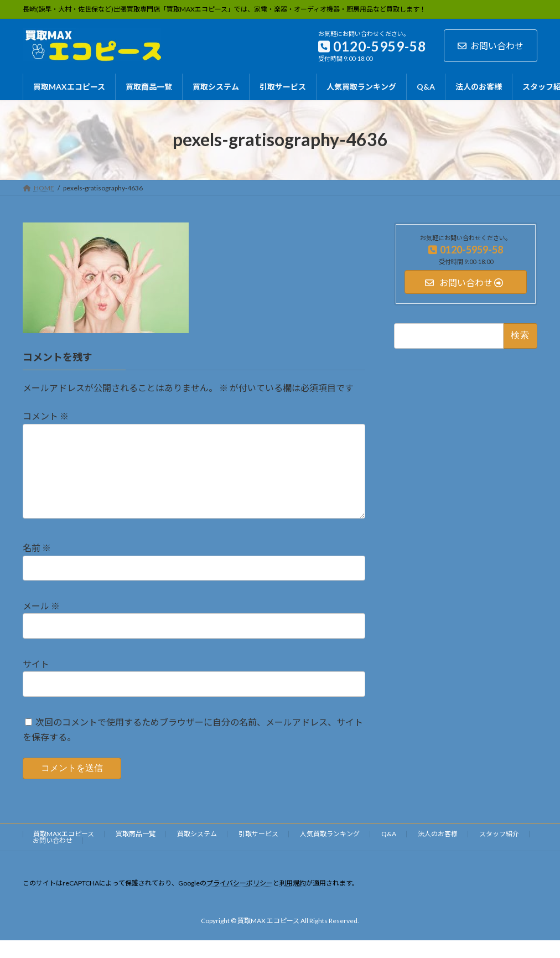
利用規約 (293, 901)
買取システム (197, 851)
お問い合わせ (491, 46)
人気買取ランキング (330, 851)
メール (41, 623)
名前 (37, 565)
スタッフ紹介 (499, 851)
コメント (46, 416)
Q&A (389, 851)
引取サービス (258, 851)
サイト (36, 682)
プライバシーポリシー (240, 901)
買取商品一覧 (136, 851)
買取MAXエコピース (64, 851)
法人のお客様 (438, 851)
